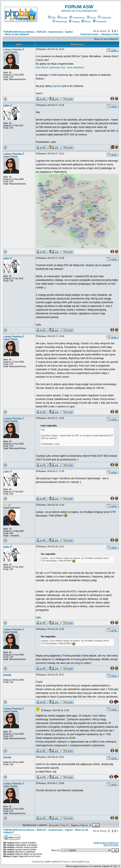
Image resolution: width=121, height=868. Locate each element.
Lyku (6, 105)
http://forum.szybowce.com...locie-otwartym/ (60, 67)
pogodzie (57, 86)
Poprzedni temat (89, 34)
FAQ (52, 18)
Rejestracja (60, 21)
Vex (5, 505)
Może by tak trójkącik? (17, 34)
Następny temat (110, 34)
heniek (7, 675)
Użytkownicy (77, 18)
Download (100, 21)
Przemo (65, 862)
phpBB (47, 862)
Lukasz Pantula (12, 50)
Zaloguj (74, 21)
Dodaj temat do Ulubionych (106, 843)
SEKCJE (41, 32)
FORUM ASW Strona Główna (19, 32)
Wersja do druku (111, 845)
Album (86, 21)
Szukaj (62, 18)
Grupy (92, 18)
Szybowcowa (55, 32)
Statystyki (104, 18)
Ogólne (69, 32)
